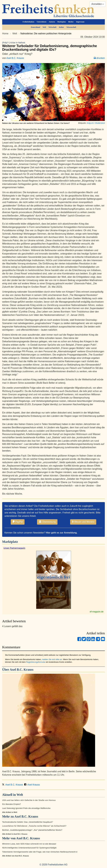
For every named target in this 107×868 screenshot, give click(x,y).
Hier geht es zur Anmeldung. (62, 533)
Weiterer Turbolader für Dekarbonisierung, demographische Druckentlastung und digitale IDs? (53, 46)
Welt (44, 27)
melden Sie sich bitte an (52, 659)
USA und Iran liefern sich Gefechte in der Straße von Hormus (29, 800)
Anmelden (98, 4)
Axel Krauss (32, 785)
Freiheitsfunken (28, 22)
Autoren (52, 22)
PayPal (18, 522)
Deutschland (35, 27)
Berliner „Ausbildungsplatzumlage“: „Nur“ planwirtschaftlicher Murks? (32, 830)
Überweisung (47, 522)
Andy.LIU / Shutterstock (96, 123)
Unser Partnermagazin (14, 548)
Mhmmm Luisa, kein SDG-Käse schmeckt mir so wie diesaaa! (29, 844)
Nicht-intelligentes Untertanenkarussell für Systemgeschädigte (29, 848)
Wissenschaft (71, 27)
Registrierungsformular (36, 662)
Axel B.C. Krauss (15, 58)
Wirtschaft (52, 27)
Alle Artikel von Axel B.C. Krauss (16, 856)
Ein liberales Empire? (11, 804)
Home (5, 33)
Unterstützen (42, 22)
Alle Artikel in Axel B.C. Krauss (15, 834)
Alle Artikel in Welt (10, 812)
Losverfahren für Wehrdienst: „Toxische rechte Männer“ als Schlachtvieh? (34, 826)
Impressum (80, 22)
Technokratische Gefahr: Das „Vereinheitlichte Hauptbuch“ (28, 822)
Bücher (71, 22)
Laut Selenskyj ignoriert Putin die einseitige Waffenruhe (26, 808)
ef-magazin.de (97, 612)
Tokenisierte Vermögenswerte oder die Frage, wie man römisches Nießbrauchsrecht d (40, 852)
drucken (99, 58)
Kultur (61, 27)
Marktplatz (62, 22)
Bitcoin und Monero (83, 522)
